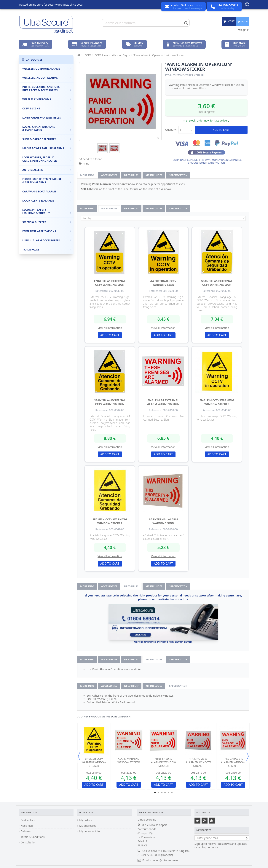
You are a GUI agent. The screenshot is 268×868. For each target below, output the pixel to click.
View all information (110, 328)
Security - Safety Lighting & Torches (47, 211)
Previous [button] (79, 756)
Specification (178, 175)
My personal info (90, 831)
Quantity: (171, 130)
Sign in (244, 30)
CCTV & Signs (47, 108)
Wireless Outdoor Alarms (47, 69)
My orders (85, 820)
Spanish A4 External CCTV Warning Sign (110, 402)
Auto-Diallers (47, 170)
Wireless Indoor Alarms (47, 78)
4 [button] (165, 793)
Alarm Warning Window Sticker (129, 760)
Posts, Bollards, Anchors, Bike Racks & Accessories (47, 88)
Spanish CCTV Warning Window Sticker (110, 521)
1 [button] (155, 793)
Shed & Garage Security (47, 139)
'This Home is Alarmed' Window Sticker (198, 762)
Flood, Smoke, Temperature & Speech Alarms (47, 181)
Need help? (131, 175)
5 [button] (168, 793)
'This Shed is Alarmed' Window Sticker (164, 762)
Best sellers (28, 820)
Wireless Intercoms (47, 99)
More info (87, 175)
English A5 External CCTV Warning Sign (110, 283)
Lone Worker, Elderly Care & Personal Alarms (47, 159)
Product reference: (177, 75)
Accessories (109, 175)
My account (87, 812)
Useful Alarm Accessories (47, 240)
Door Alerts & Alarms (47, 201)
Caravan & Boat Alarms (47, 191)
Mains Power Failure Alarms (47, 148)
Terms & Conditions (33, 837)
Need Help (27, 826)
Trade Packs (47, 249)
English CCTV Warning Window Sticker (217, 402)
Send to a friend (93, 159)
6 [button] (172, 793)
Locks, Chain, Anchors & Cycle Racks (47, 128)
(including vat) (206, 112)
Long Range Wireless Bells (47, 118)
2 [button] (158, 793)
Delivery (26, 831)
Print (86, 163)
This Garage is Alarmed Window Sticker (233, 762)
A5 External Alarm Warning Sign (163, 521)
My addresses (88, 826)
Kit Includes (154, 175)
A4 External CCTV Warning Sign (163, 283)
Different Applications (47, 231)
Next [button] (248, 756)
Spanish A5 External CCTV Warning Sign (217, 283)
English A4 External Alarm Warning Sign (163, 402)
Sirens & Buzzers (47, 222)
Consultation (28, 843)
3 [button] (162, 793)
